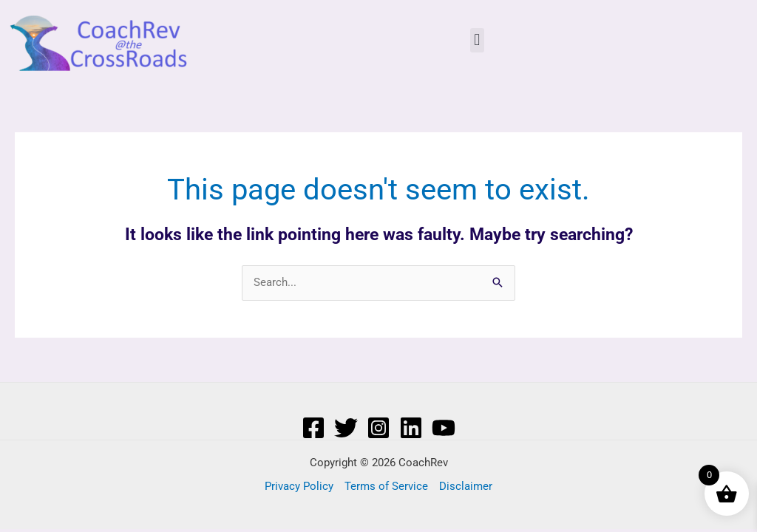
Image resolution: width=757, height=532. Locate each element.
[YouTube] (444, 428)
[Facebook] (313, 428)
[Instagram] (378, 428)
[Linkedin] (411, 428)
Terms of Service (386, 486)
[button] (477, 40)
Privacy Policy (299, 486)
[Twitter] (346, 428)
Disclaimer (466, 486)
